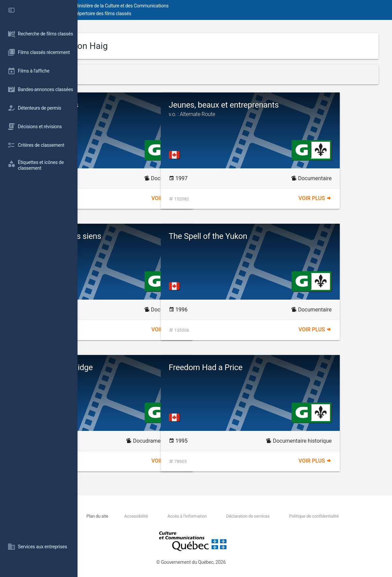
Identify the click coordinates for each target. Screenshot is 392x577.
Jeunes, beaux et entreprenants (309, 109)
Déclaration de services (268, 516)
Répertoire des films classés (180, 13)
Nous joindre (131, 516)
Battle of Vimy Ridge (135, 367)
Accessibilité (181, 516)
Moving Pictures (128, 105)
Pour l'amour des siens (161, 240)
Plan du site (155, 516)
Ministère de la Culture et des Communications (199, 6)
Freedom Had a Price (283, 367)
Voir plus (207, 198)
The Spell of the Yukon (286, 236)
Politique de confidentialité (322, 516)
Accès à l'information (220, 516)
